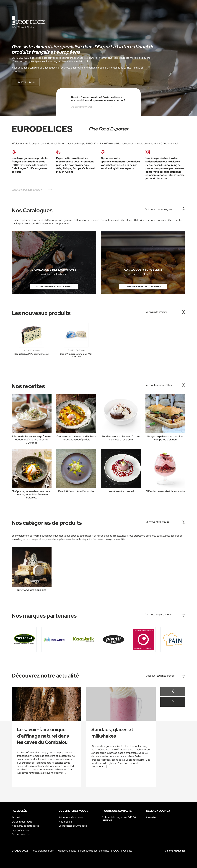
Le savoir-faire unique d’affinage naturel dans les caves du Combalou (43, 736)
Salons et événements (71, 817)
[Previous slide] (173, 691)
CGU (116, 851)
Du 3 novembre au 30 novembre (54, 287)
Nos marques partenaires (25, 826)
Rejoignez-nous (20, 830)
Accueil (16, 817)
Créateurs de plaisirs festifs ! (143, 274)
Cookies (128, 851)
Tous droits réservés (43, 851)
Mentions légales (67, 851)
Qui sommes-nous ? (23, 822)
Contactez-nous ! (21, 834)
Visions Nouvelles (175, 851)
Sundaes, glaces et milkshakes (112, 733)
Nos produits (65, 822)
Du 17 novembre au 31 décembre (143, 287)
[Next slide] (173, 702)
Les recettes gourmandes (73, 826)
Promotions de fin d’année (54, 274)
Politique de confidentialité (95, 851)
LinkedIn (151, 817)
